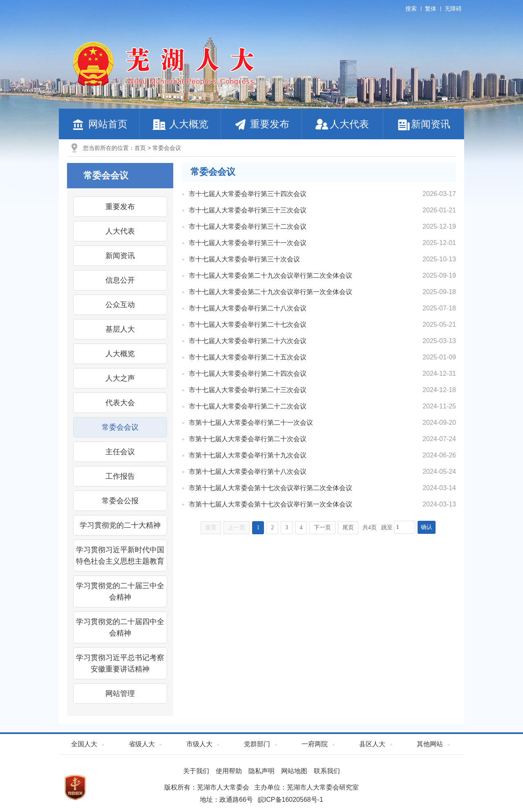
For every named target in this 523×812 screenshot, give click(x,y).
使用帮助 (229, 771)
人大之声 (120, 378)
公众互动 (120, 305)
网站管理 (120, 694)
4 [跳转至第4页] (301, 528)
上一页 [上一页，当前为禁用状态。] (237, 528)
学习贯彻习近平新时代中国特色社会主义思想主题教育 (120, 555)
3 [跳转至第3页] (287, 528)
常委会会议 (167, 148)
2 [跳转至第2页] (272, 528)
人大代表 (342, 124)
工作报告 (120, 476)
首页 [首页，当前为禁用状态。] (211, 528)
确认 (427, 527)
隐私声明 (261, 771)
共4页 (370, 528)
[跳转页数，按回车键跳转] (405, 527)
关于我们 (196, 771)
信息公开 (120, 280)
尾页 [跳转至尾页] (348, 528)
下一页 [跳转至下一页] (322, 528)
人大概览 (180, 124)
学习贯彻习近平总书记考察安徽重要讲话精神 (120, 663)
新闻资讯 (424, 124)
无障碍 (453, 9)
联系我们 (327, 771)
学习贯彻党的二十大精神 (120, 525)
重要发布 (261, 124)
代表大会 (120, 403)
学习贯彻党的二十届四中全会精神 (120, 627)
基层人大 (120, 329)
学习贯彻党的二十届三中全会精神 (120, 591)
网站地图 (294, 771)
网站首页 (99, 124)
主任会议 (120, 452)
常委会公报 (120, 501)
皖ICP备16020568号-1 (291, 800)
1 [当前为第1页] (258, 528)
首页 (140, 148)
